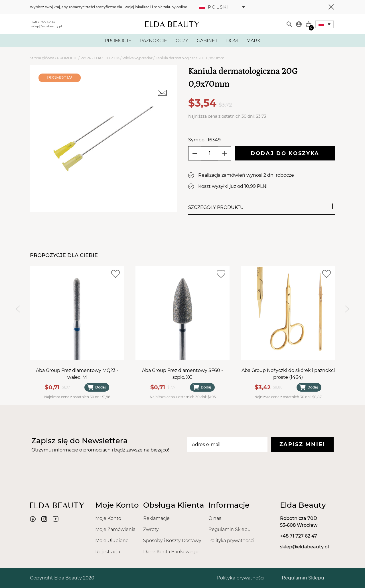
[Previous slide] (18, 309)
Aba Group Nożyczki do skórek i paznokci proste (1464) (288, 374)
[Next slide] (347, 309)
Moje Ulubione (112, 541)
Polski (214, 7)
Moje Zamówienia (115, 529)
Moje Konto (108, 518)
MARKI (254, 41)
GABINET (207, 41)
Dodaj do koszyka (285, 153)
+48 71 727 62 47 (43, 22)
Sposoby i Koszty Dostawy (172, 541)
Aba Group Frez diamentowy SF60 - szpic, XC (182, 374)
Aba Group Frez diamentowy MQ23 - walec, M (77, 374)
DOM (232, 41)
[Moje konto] (299, 24)
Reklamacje (156, 518)
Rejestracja (108, 552)
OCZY (182, 41)
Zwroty (151, 529)
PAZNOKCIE (154, 41)
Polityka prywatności (231, 541)
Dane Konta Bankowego (171, 552)
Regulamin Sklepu (230, 529)
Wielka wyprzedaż (137, 58)
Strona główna (42, 58)
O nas (215, 518)
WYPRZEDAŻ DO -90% (100, 58)
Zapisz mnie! (302, 444)
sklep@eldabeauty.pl (47, 26)
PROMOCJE (118, 41)
